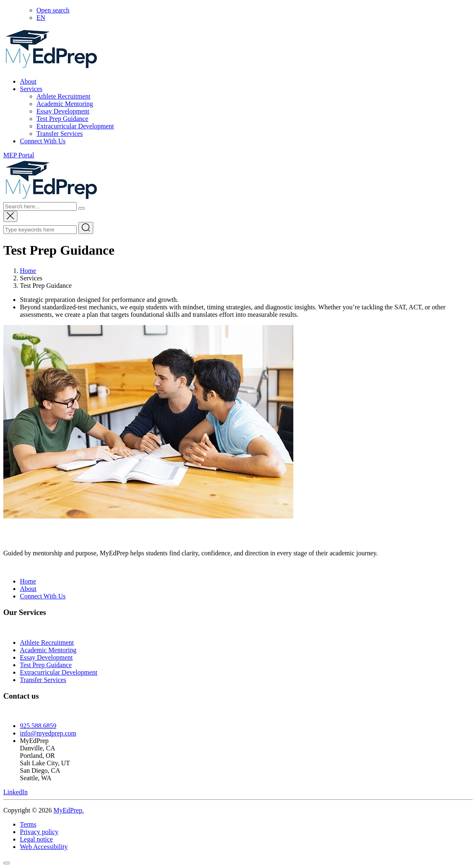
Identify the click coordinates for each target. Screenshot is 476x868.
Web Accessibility (44, 847)
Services (31, 89)
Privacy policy (39, 832)
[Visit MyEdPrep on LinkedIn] (16, 792)
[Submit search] (86, 228)
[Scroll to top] (7, 863)
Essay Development (63, 111)
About (28, 81)
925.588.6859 (38, 726)
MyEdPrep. (69, 810)
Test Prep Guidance (62, 119)
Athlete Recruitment (63, 96)
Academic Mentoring (65, 104)
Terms (28, 824)
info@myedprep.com (48, 733)
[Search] (82, 208)
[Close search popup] (10, 216)
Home (28, 581)
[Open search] (53, 10)
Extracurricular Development (75, 126)
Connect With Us (43, 141)
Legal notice (36, 839)
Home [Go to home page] (28, 271)
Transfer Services (60, 134)
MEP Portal (19, 155)
